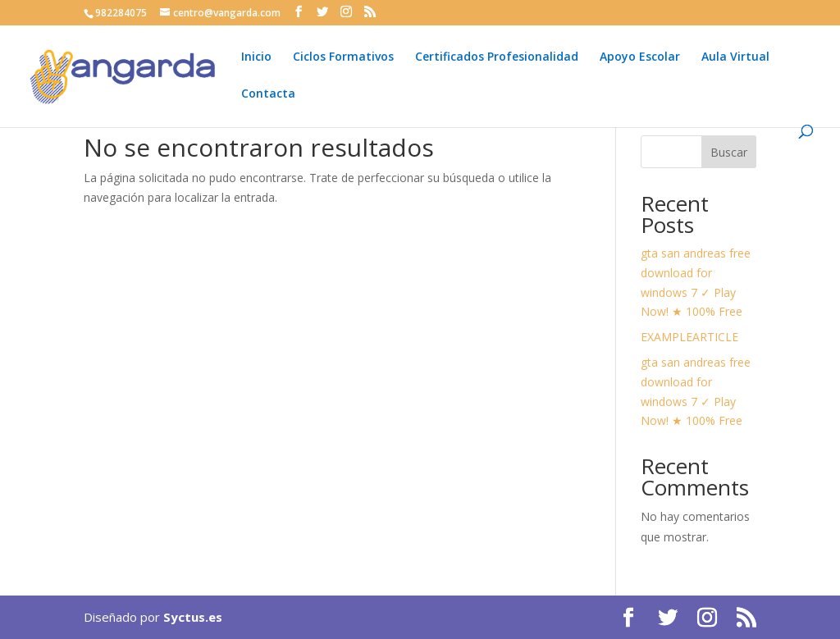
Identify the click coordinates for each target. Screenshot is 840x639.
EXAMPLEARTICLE (689, 337)
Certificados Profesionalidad (497, 57)
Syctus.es (193, 617)
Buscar (729, 152)
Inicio (256, 57)
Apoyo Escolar (640, 57)
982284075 (121, 13)
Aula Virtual (735, 57)
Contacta (268, 94)
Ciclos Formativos (343, 57)
